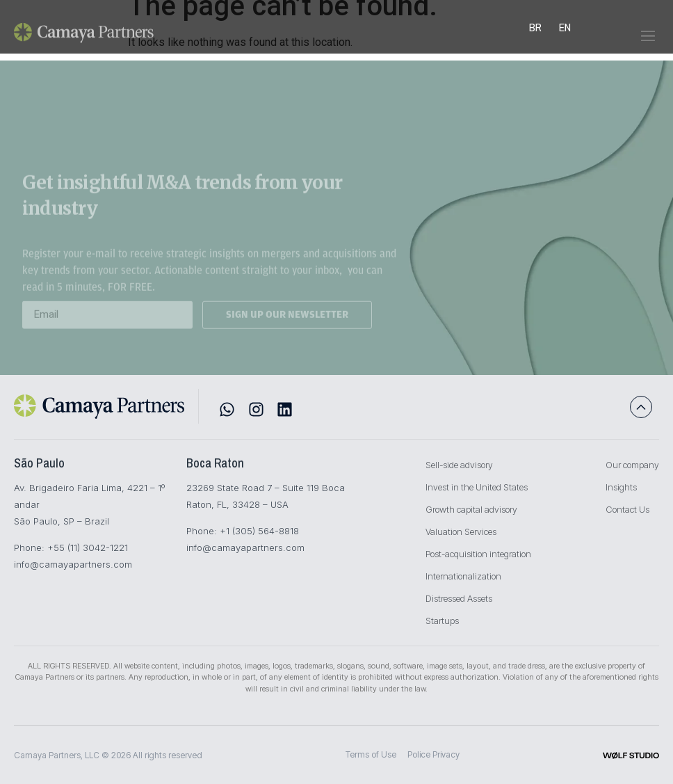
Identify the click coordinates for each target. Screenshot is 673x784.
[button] (648, 46)
